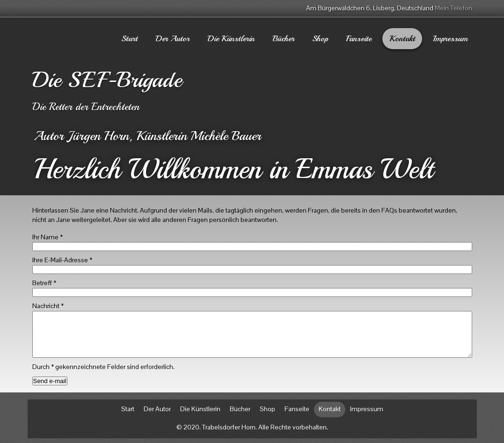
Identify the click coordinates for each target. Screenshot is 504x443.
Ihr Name (47, 237)
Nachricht (48, 306)
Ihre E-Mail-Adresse (62, 260)
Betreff (44, 283)
